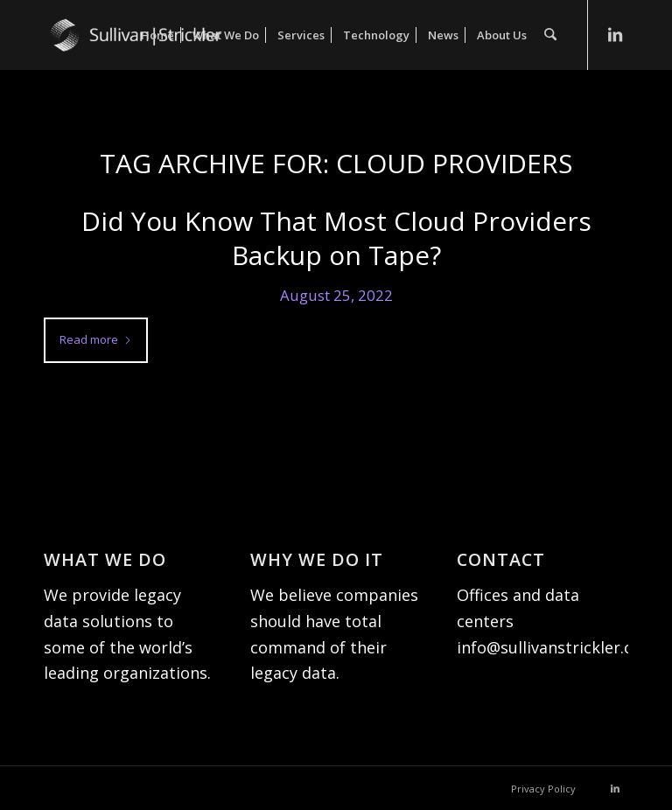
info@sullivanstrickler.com (556, 647)
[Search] (551, 35)
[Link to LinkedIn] (615, 34)
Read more (96, 339)
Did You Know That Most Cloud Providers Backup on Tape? (336, 238)
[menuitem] (158, 35)
